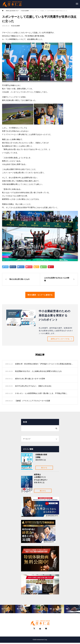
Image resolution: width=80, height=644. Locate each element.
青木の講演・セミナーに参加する (40, 295)
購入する (44, 468)
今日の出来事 (15, 26)
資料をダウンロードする (60, 339)
